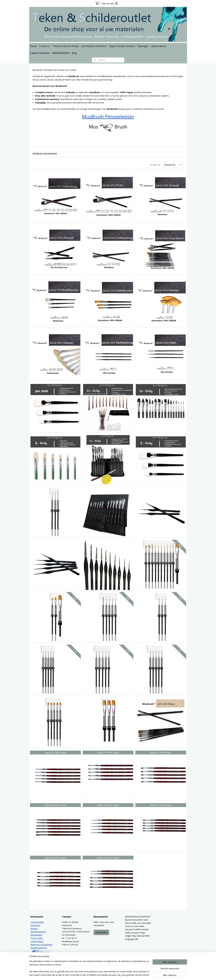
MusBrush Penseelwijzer (108, 117)
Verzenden (35, 925)
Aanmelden (101, 932)
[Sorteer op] (172, 164)
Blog (74, 53)
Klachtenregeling (38, 931)
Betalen (34, 928)
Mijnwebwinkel (144, 975)
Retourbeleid (36, 935)
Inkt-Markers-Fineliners (94, 46)
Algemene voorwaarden (42, 944)
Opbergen (143, 46)
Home (33, 46)
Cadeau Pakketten (40, 53)
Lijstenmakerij (158, 46)
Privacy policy (37, 938)
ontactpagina (38, 922)
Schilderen (44, 46)
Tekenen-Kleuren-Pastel (66, 46)
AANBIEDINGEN (61, 53)
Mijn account (110, 3)
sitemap (102, 975)
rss (108, 975)
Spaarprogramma (39, 947)
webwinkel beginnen (119, 975)
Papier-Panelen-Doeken (122, 46)
